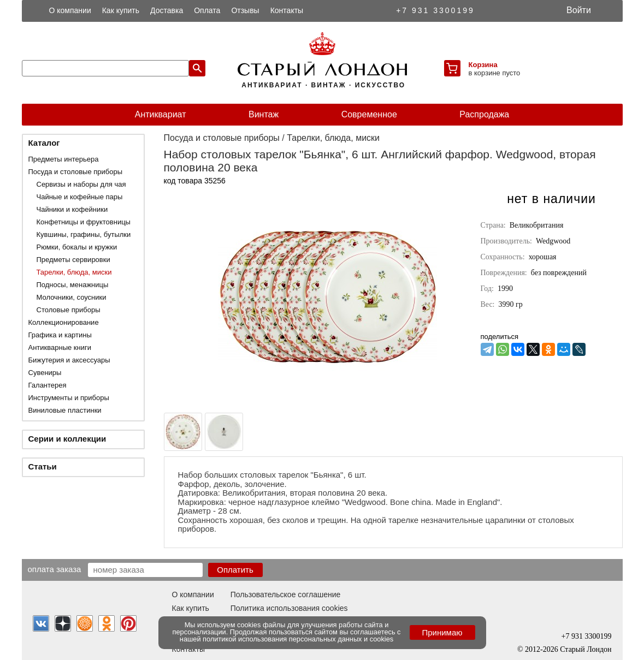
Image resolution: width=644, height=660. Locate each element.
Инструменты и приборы (69, 398)
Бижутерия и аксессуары (69, 360)
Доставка (167, 10)
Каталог (44, 143)
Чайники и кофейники (72, 209)
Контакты (287, 10)
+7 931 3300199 (435, 10)
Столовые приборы (69, 310)
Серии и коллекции (67, 439)
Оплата (207, 10)
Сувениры (45, 373)
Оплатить (235, 570)
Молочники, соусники (72, 297)
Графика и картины (60, 335)
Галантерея (48, 385)
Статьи (43, 466)
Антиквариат (161, 114)
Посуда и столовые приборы (76, 172)
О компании (70, 10)
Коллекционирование (64, 322)
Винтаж (264, 114)
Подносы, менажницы (73, 285)
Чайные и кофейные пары (80, 197)
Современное (369, 114)
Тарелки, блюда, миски (74, 272)
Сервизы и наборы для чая (81, 184)
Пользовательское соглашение (286, 594)
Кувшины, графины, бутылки (84, 234)
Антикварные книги (60, 347)
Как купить (121, 10)
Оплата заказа (55, 569)
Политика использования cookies (289, 608)
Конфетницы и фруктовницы (84, 222)
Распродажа (484, 114)
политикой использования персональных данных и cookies (298, 639)
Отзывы (245, 10)
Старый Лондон (586, 649)
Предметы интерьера (64, 159)
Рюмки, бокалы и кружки (77, 247)
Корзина (483, 65)
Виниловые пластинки (65, 410)
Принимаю (442, 632)
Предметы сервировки (73, 260)
